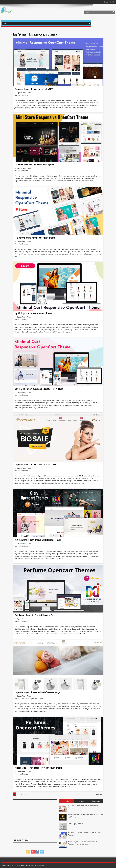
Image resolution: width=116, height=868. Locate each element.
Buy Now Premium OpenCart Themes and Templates (34, 165)
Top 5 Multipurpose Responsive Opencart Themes (33, 313)
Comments (96, 801)
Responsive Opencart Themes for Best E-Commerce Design (37, 692)
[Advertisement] (35, 818)
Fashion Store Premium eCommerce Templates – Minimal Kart (39, 389)
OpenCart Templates (22, 699)
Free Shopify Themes (75, 824)
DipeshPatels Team (24, 93)
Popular (66, 801)
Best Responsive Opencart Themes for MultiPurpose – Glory (38, 540)
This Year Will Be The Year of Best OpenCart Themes (35, 238)
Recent (81, 801)
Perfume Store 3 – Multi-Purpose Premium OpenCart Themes (38, 768)
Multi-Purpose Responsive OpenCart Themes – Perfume (36, 615)
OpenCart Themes (21, 95)
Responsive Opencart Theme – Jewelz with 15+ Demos (35, 464)
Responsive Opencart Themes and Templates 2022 (34, 89)
